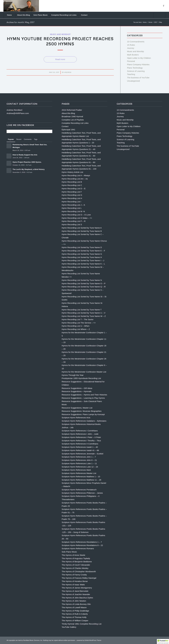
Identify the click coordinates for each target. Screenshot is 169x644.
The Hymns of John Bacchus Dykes (77, 598)
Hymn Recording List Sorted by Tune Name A (82, 228)
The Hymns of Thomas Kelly (74, 617)
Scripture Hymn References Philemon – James (82, 493)
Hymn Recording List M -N (73, 211)
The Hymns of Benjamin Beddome (77, 562)
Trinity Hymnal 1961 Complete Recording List (82, 624)
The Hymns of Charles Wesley (75, 568)
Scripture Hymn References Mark (76, 470)
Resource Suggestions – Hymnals (77, 391)
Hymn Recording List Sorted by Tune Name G (82, 254)
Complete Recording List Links (75, 123)
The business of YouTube (138, 78)
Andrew (68, 72)
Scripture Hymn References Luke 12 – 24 (80, 467)
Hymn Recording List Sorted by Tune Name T (82, 310)
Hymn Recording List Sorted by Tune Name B (82, 231)
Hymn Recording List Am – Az (75, 179)
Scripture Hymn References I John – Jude (80, 434)
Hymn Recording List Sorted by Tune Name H (82, 257)
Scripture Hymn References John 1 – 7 (79, 457)
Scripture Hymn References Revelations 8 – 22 (82, 545)
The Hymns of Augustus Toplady (76, 558)
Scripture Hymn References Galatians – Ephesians (84, 421)
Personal (131, 61)
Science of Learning (136, 71)
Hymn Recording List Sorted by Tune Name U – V (84, 313)
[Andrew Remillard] (21, 6)
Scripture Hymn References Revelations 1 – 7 (82, 542)
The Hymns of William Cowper (75, 621)
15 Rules (131, 45)
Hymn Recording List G (72, 195)
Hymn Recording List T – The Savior (78, 319)
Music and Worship (60, 34)
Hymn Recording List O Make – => (77, 218)
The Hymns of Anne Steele (73, 555)
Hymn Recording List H (72, 198)
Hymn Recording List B (72, 182)
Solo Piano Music (69, 552)
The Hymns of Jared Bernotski (75, 591)
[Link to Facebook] (164, 6)
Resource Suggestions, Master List (77, 408)
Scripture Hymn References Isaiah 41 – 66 (80, 450)
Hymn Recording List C (72, 185)
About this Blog (68, 113)
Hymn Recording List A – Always (76, 175)
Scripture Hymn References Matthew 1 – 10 (81, 477)
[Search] (160, 15)
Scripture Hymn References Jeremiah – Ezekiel (82, 454)
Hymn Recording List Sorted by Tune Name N (82, 280)
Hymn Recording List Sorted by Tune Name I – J (83, 260)
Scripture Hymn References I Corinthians (80, 431)
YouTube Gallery (69, 627)
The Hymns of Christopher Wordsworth (79, 571)
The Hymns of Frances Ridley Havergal (79, 578)
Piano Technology (135, 68)
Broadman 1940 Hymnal (72, 116)
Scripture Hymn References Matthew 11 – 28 (81, 480)
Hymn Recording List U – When (76, 326)
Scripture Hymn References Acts (76, 418)
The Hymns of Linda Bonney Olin (76, 604)
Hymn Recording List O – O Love (76, 215)
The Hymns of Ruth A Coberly (75, 614)
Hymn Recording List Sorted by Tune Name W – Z (84, 316)
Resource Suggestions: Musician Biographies (82, 411)
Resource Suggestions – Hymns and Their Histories (84, 395)
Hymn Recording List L (72, 208)
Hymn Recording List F (72, 192)
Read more (60, 59)
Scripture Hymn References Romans (78, 548)
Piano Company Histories (138, 64)
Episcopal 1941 (68, 130)
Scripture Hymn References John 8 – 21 (79, 460)
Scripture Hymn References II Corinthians (80, 444)
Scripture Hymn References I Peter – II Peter (81, 437)
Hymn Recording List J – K (73, 205)
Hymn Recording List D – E (74, 189)
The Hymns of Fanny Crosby (74, 575)
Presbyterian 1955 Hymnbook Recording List (81, 378)
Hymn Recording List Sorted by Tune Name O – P (84, 283)
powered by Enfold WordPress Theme (89, 640)
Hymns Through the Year (73, 375)
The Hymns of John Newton (74, 601)
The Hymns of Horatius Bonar (75, 581)
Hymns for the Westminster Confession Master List (84, 372)
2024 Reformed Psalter (72, 110)
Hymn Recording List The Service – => (79, 323)
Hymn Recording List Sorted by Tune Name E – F (83, 251)
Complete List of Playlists (73, 120)
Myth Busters (133, 55)
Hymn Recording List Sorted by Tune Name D (82, 247)
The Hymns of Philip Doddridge (75, 611)
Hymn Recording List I (71, 202)
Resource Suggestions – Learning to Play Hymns (83, 398)
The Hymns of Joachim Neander (76, 594)
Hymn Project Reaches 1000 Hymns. (27, 162)
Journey (131, 48)
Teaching (131, 74)
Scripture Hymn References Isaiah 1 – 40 (80, 447)
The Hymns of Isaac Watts (73, 585)
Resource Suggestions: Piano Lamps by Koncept (83, 414)
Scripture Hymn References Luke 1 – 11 (79, 463)
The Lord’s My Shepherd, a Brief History (29, 169)
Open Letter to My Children (139, 58)
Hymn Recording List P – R (74, 221)
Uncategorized (133, 81)
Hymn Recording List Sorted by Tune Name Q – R (84, 287)
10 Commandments (136, 42)
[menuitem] (9, 15)
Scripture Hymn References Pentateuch (79, 490)
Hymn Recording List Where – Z (76, 329)
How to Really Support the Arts (25, 155)
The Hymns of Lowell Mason (74, 607)
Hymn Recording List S (72, 224)
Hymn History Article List (72, 172)
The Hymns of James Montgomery (77, 588)
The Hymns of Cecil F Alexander (76, 565)
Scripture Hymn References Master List (79, 473)
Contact (65, 126)
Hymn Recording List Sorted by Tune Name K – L (83, 264)
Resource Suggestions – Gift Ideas (77, 388)
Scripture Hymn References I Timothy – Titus (81, 441)
